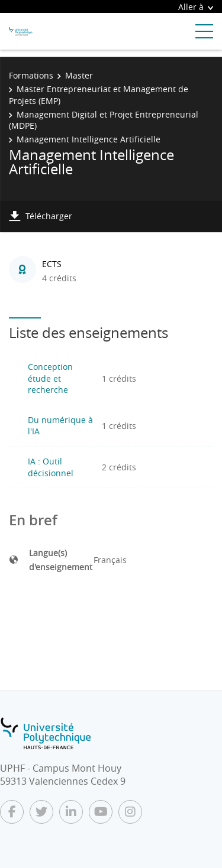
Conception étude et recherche (50, 378)
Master (79, 75)
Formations (31, 75)
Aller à (196, 7)
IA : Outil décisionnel (51, 467)
